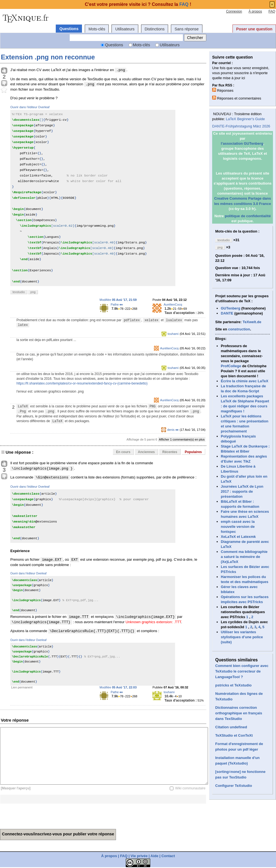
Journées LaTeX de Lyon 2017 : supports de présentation (242, 491)
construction (239, 329)
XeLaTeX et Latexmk (238, 537)
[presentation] (42, 814)
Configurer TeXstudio (234, 786)
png (33, 292)
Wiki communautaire (190, 788)
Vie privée (139, 856)
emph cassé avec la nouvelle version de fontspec (238, 527)
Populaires (193, 452)
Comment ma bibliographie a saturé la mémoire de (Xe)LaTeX (244, 557)
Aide (154, 856)
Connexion (234, 11)
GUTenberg (231, 308)
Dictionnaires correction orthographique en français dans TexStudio (239, 713)
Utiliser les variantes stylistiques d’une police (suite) (242, 637)
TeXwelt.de (252, 322)
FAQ (272, 11)
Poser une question (254, 29)
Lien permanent (22, 687)
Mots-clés (97, 29)
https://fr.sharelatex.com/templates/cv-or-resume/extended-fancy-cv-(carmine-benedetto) (82, 383)
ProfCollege (231, 366)
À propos (255, 11)
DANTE (227, 313)
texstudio (19, 292)
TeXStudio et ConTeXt (234, 735)
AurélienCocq (173, 304)
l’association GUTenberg (242, 143)
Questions (69, 29)
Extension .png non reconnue (48, 57)
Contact (168, 856)
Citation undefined (231, 727)
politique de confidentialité (248, 216)
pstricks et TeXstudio (233, 685)
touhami (173, 334)
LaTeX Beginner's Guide (245, 119)
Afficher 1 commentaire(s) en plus (182, 439)
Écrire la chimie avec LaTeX (244, 381)
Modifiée (118, 300)
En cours (123, 452)
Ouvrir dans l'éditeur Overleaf (30, 107)
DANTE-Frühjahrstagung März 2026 (241, 126)
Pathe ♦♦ (117, 304)
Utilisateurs (125, 29)
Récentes (170, 452)
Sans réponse (187, 29)
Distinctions (155, 29)
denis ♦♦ (173, 430)
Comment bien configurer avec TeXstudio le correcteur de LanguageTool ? (242, 671)
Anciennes (147, 452)
